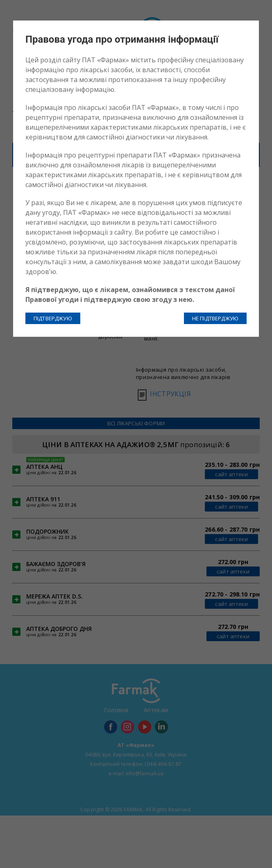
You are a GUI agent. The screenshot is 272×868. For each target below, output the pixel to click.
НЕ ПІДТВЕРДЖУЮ (215, 318)
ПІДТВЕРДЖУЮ (53, 318)
